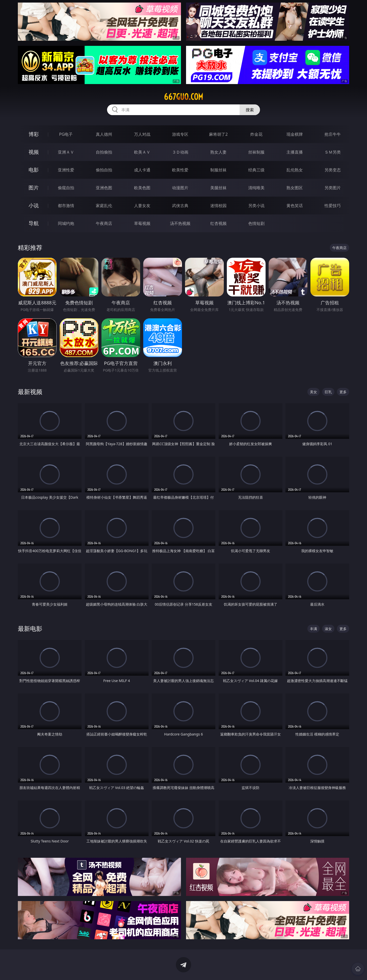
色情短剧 (256, 223)
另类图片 (333, 188)
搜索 (250, 110)
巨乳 (328, 392)
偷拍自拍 (104, 170)
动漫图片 (180, 188)
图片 (34, 188)
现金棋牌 (295, 134)
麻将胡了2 (218, 134)
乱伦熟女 (295, 170)
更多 (343, 392)
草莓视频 (142, 223)
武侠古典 (180, 206)
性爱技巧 (333, 206)
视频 (34, 152)
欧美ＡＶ (142, 152)
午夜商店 (104, 223)
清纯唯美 (256, 188)
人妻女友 (142, 206)
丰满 (313, 629)
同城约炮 (66, 223)
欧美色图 (142, 188)
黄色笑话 (295, 206)
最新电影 (30, 628)
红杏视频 (218, 223)
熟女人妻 (218, 152)
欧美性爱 (180, 170)
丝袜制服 (256, 152)
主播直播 (295, 152)
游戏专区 (180, 134)
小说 (34, 205)
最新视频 (30, 392)
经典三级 (256, 170)
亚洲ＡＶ (66, 152)
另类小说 (256, 206)
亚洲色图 (104, 188)
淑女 (328, 629)
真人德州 (104, 134)
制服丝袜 (218, 170)
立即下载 (219, 969)
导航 (34, 223)
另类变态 (333, 170)
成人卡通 (142, 170)
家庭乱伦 (104, 206)
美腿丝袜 (218, 188)
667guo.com (183, 97)
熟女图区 (295, 188)
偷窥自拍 (66, 188)
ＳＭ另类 (333, 152)
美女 (313, 392)
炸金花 (256, 134)
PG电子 (66, 134)
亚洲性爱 (66, 170)
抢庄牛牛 (333, 134)
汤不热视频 (180, 223)
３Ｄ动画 (180, 152)
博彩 (34, 134)
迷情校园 (218, 206)
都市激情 (66, 206)
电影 (34, 170)
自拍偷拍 (104, 152)
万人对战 (142, 134)
